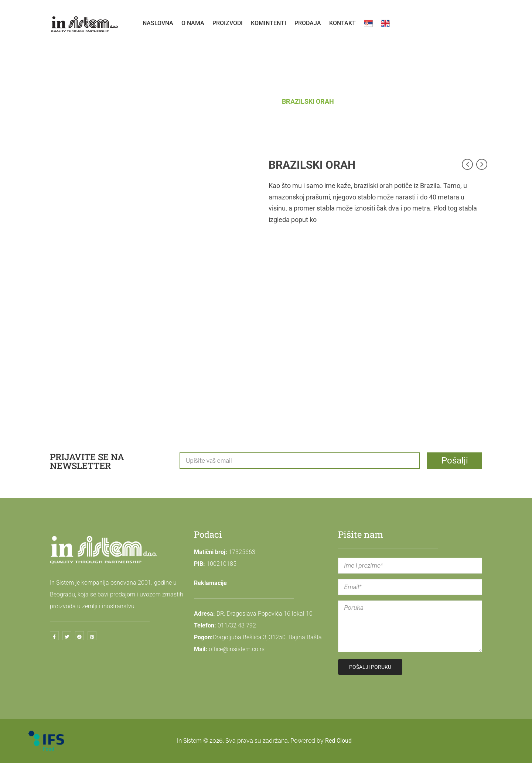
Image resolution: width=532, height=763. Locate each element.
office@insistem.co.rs (237, 649)
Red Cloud (338, 741)
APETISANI (255, 101)
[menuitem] (158, 23)
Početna (213, 101)
